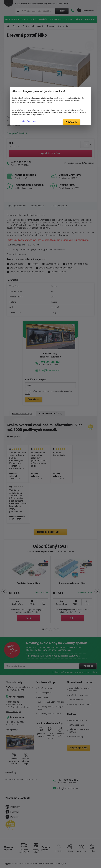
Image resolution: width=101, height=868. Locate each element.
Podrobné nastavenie (29, 121)
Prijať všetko (71, 122)
